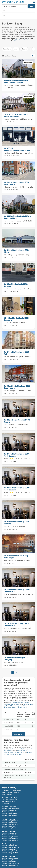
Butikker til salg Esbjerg (10, 815)
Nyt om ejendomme (8, 801)
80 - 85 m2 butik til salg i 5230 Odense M (17, 319)
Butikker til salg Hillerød (10, 860)
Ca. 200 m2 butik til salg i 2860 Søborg (17, 421)
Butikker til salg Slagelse (10, 858)
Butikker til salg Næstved (10, 840)
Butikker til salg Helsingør (10, 839)
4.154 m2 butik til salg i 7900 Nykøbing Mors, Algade (16, 81)
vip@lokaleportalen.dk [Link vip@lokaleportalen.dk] (21, 40)
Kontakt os (5, 803)
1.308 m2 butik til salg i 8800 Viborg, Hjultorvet (16, 115)
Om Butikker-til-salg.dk (9, 799)
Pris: (5, 88)
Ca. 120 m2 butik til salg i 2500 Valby (16, 353)
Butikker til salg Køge (9, 849)
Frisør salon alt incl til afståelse (15, 323)
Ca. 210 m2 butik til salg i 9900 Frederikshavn (17, 455)
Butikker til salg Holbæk (10, 862)
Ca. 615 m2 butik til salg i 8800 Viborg (17, 251)
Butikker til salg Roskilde (10, 828)
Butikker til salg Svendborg (11, 865)
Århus (16, 49)
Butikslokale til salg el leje (13, 662)
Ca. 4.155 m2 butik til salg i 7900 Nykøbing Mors (17, 217)
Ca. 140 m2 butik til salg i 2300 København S (17, 591)
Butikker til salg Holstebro (10, 851)
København (7, 49)
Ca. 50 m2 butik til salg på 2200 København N (17, 387)
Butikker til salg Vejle (9, 826)
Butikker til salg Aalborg (10, 814)
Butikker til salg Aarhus (9, 810)
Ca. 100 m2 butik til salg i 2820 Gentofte (16, 523)
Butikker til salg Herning (10, 833)
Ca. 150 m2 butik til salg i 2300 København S (16, 183)
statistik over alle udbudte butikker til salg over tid (16, 703)
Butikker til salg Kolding (9, 823)
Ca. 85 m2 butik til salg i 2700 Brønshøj (16, 285)
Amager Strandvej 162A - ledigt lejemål (18, 594)
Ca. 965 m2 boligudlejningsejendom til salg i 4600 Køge (17, 150)
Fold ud (17, 734)
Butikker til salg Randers (10, 821)
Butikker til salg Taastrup (10, 853)
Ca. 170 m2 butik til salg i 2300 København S (16, 625)
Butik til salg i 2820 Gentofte (14, 526)
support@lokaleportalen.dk (11, 792)
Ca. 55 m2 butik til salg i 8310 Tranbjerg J (16, 659)
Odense (25, 49)
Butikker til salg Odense (10, 812)
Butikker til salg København (11, 808)
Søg (32, 6)
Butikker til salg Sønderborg (11, 863)
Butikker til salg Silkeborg (10, 835)
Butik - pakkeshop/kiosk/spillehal (16, 425)
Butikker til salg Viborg (9, 846)
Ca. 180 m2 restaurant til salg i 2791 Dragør (16, 557)
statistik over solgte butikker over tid (16, 708)
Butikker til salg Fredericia (10, 847)
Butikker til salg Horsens (10, 824)
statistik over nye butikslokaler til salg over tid (18, 705)
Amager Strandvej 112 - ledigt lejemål (17, 628)
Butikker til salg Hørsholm (10, 837)
